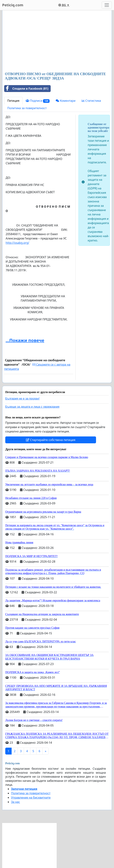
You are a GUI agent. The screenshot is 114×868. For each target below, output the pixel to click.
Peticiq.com (13, 5)
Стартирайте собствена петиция (51, 440)
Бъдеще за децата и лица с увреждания (32, 407)
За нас (16, 802)
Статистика (91, 101)
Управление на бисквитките (31, 798)
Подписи (38, 101)
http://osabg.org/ (17, 243)
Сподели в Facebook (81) (26, 89)
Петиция (13, 101)
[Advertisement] (57, 41)
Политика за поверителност (27, 108)
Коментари (66, 101)
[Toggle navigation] (107, 5)
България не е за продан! (22, 399)
